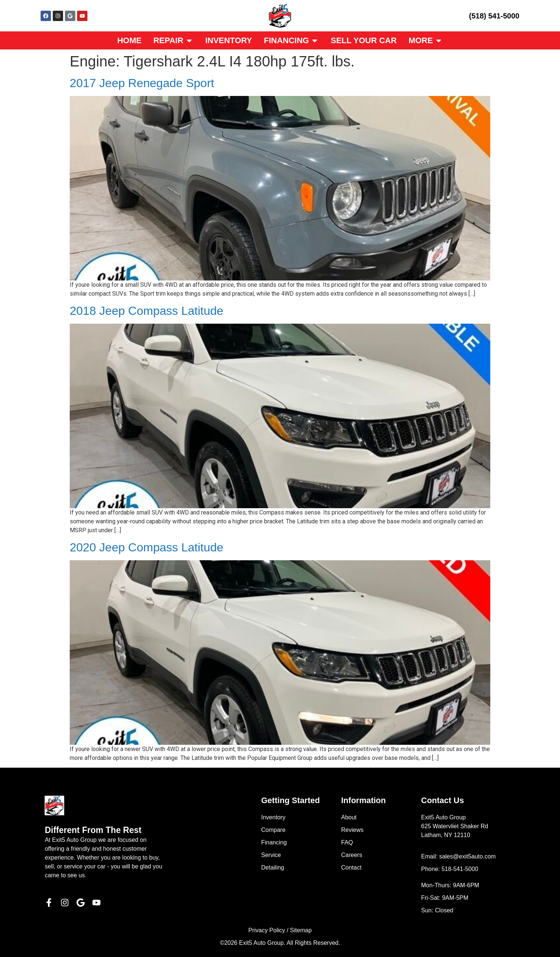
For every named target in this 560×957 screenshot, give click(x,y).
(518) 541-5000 (494, 16)
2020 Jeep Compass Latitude (146, 547)
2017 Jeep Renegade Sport (142, 83)
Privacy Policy (267, 930)
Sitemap (301, 930)
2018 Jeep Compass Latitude (146, 311)
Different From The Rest (93, 830)
